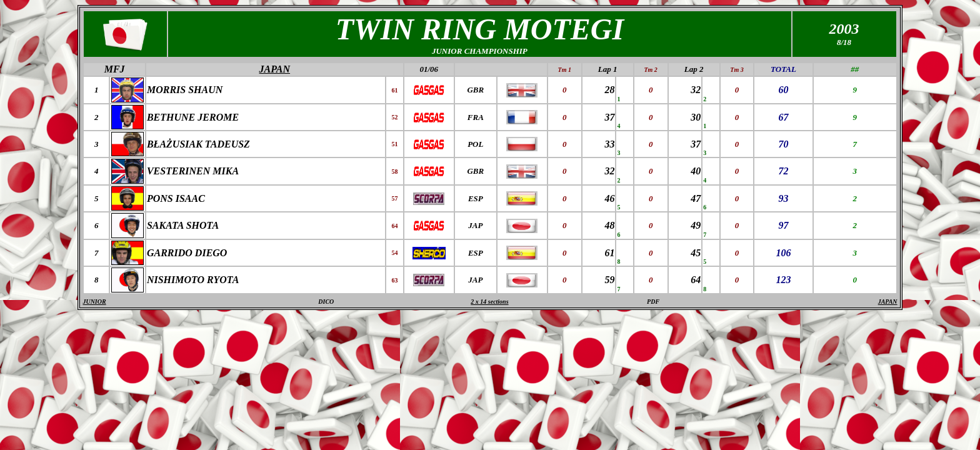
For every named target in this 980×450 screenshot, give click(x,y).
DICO (326, 302)
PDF (653, 302)
